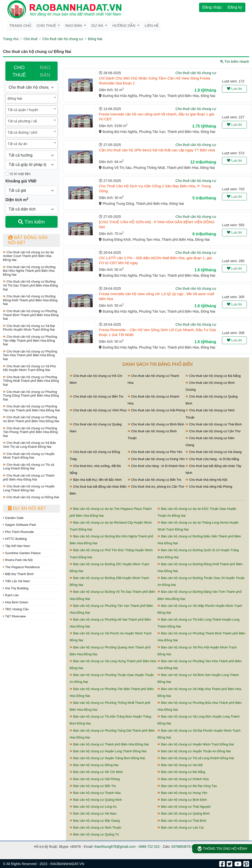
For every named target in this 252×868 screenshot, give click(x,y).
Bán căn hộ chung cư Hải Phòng (95, 779)
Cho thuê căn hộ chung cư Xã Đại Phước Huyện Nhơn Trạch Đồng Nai (29, 328)
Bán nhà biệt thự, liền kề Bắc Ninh (96, 480)
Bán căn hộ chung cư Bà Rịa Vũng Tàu (187, 786)
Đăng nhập (212, 7)
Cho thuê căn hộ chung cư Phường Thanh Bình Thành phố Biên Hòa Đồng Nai (31, 315)
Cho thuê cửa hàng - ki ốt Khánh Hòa (156, 466)
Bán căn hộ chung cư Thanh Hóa (95, 793)
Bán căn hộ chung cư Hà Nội (180, 765)
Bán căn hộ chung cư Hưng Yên (182, 793)
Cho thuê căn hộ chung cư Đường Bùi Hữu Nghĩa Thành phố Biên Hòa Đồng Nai (29, 271)
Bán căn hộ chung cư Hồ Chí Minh (96, 772)
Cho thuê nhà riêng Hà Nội (206, 480)
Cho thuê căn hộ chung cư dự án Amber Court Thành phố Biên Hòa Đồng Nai (28, 256)
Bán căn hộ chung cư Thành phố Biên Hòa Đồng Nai (109, 744)
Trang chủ (20, 25)
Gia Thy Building (16, 588)
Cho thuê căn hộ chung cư (63, 39)
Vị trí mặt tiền (18, 174)
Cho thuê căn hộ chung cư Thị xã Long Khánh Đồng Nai (29, 467)
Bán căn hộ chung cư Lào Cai (181, 828)
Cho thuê (47, 25)
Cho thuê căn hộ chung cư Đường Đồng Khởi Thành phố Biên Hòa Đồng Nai (30, 300)
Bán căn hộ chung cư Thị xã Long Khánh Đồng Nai (196, 758)
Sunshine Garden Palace (22, 553)
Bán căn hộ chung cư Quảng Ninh (96, 800)
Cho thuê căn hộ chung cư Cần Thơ (213, 431)
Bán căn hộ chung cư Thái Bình (182, 821)
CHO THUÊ (19, 71)
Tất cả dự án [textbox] (17, 144)
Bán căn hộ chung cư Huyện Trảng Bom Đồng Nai (107, 758)
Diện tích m (17, 199)
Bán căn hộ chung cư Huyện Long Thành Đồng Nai (108, 751)
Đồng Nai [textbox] (15, 98)
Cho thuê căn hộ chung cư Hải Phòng (156, 410)
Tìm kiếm (31, 222)
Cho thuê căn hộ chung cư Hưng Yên (156, 459)
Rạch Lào (11, 595)
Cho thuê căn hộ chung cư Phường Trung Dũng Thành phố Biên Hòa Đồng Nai (31, 396)
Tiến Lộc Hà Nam (16, 581)
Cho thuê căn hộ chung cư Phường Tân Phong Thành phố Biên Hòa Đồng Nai (30, 432)
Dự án (98, 25)
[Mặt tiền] (7, 174)
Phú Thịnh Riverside (18, 532)
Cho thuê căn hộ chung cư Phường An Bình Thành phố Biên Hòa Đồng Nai (31, 419)
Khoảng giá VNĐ (21, 181)
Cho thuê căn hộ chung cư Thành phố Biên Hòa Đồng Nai (29, 477)
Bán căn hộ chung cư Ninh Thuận (95, 828)
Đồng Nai (95, 39)
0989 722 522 (149, 847)
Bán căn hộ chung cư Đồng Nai (94, 765)
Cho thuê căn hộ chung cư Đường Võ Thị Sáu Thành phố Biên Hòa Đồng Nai (30, 285)
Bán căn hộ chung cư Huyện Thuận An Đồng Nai (194, 751)
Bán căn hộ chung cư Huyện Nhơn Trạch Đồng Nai (196, 744)
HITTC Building (15, 539)
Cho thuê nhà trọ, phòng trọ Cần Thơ (156, 487)
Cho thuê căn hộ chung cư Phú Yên (155, 452)
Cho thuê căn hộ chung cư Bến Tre (96, 396)
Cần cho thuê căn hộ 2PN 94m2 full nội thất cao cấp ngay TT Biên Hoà (157, 150)
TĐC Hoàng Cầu (16, 609)
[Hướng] (31, 155)
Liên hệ (152, 25)
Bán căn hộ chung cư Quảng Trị (94, 834)
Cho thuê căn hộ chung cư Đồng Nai (31, 497)
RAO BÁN (45, 71)
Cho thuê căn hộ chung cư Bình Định (156, 424)
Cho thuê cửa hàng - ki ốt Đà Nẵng (212, 459)
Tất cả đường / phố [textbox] (22, 132)
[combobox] (31, 99)
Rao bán (74, 25)
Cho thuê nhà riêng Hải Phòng (209, 487)
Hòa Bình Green (16, 602)
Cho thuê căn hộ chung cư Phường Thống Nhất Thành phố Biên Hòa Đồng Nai (31, 381)
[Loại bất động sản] (31, 87)
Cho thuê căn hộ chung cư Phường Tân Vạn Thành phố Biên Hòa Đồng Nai (31, 408)
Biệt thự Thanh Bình (18, 574)
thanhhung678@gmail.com (115, 847)
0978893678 (181, 847)
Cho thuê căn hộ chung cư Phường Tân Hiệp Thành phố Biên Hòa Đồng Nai (30, 340)
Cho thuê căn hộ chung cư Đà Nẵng (213, 376)
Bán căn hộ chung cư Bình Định (182, 800)
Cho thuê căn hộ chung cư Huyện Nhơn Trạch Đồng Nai (29, 456)
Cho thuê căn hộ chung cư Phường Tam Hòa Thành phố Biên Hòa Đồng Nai (30, 355)
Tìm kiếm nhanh (235, 62)
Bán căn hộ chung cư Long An (93, 807)
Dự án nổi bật (27, 508)
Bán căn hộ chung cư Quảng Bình (184, 813)
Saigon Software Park (19, 525)
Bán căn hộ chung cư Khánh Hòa (183, 779)
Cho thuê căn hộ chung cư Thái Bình (214, 424)
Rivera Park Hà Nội (18, 560)
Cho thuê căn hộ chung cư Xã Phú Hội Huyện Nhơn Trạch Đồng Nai (29, 368)
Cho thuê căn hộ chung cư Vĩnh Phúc (98, 410)
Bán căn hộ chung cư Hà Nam (93, 813)
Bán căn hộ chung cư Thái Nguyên (184, 807)
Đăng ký (235, 7)
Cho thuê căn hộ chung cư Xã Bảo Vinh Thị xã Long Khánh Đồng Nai (29, 445)
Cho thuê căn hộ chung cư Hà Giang (213, 452)
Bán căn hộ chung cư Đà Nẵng (181, 772)
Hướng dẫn (124, 25)
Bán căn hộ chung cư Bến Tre (93, 786)
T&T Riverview (14, 616)
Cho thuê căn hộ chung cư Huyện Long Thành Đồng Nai (29, 488)
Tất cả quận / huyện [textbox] (23, 110)
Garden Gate (13, 518)
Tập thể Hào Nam (17, 546)
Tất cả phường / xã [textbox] (22, 121)
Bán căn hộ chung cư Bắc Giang (95, 821)
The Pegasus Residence (21, 567)
